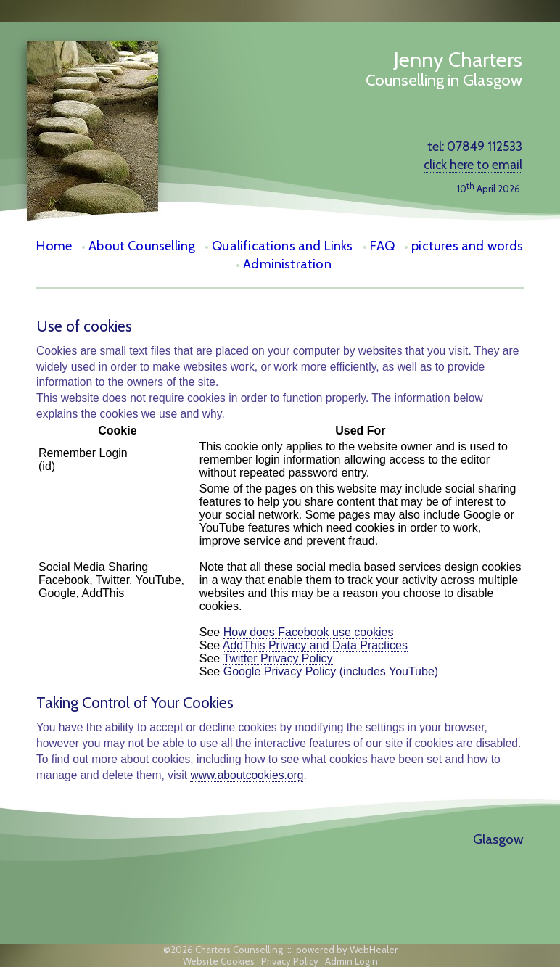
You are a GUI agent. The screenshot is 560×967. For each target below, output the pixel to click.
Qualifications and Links (282, 246)
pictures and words (467, 246)
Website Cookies (219, 961)
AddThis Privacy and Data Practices (315, 645)
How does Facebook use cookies (309, 632)
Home (54, 246)
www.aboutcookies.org (247, 775)
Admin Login (351, 961)
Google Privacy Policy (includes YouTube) (331, 671)
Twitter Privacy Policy (277, 658)
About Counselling (142, 246)
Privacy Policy (290, 961)
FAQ (383, 246)
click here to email (473, 164)
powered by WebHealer (347, 950)
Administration (287, 264)
